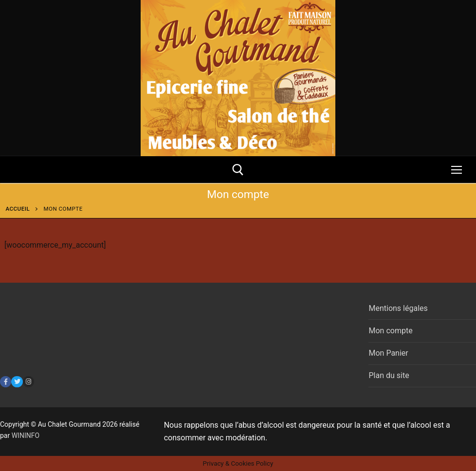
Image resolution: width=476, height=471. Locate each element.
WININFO (26, 435)
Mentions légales (398, 308)
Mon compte (390, 331)
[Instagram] (28, 382)
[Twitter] (17, 382)
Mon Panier (388, 353)
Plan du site (389, 375)
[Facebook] (6, 382)
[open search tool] (238, 170)
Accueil (18, 209)
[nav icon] (457, 170)
